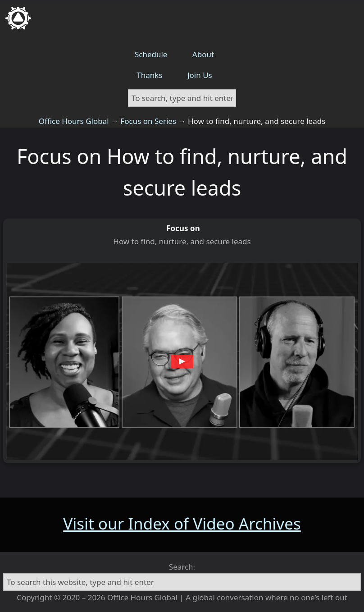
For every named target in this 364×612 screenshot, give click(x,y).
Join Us (200, 75)
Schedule (151, 54)
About (203, 54)
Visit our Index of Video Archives (182, 523)
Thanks (149, 75)
